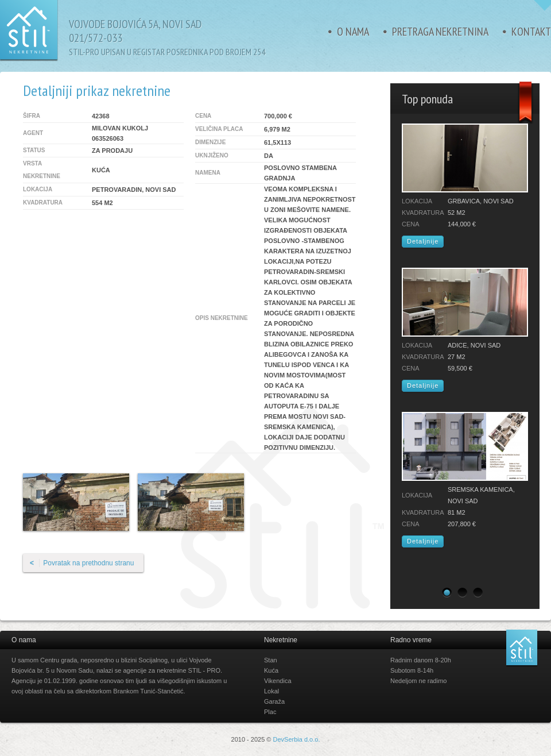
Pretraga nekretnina (440, 32)
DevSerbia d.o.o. (297, 739)
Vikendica (278, 681)
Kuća (271, 670)
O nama (353, 32)
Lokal (271, 691)
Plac (270, 712)
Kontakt (531, 32)
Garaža (274, 701)
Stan (271, 660)
